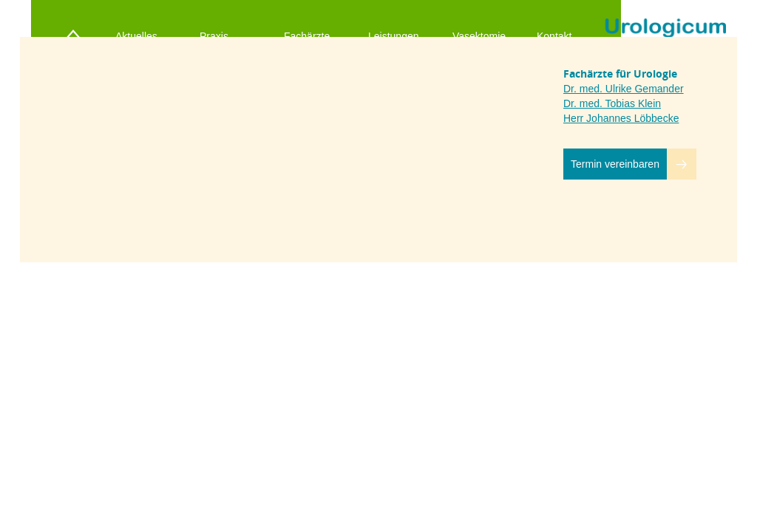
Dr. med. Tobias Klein (612, 103)
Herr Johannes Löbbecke (621, 118)
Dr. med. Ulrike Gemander (624, 89)
